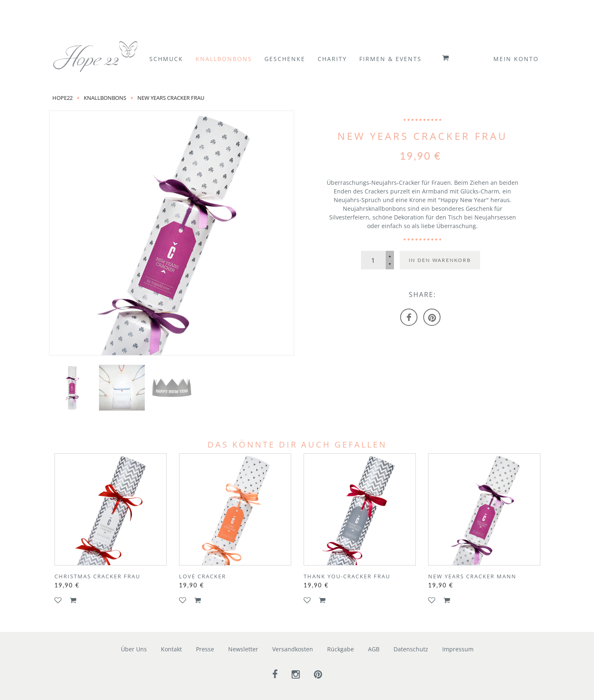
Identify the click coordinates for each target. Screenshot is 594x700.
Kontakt (171, 649)
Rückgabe (341, 649)
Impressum (458, 649)
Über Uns (134, 649)
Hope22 (62, 98)
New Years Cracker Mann (472, 576)
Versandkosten (293, 649)
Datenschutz (411, 649)
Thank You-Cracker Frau (347, 576)
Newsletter (243, 649)
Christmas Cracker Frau (97, 576)
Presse (205, 649)
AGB (374, 649)
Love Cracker (203, 576)
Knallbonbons (105, 98)
